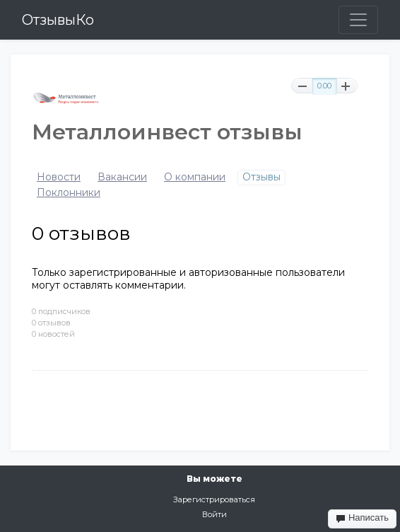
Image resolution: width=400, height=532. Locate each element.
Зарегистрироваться (214, 499)
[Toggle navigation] (358, 20)
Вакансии (122, 177)
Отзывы (261, 177)
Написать (362, 518)
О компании (195, 177)
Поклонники (69, 193)
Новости (59, 177)
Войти (214, 514)
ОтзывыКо (58, 20)
